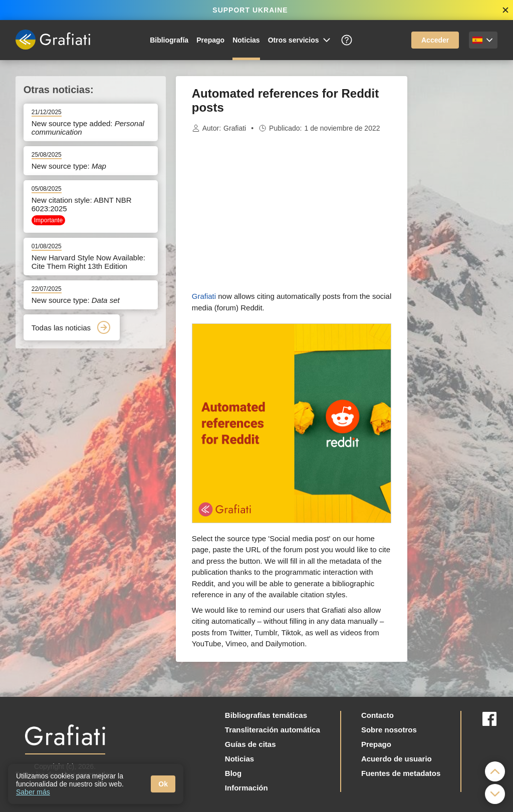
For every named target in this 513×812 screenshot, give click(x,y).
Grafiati (235, 128)
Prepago (210, 40)
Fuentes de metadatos (401, 773)
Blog (233, 773)
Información (246, 788)
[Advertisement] (457, 226)
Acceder (435, 40)
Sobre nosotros (389, 730)
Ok (163, 784)
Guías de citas (250, 744)
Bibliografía (169, 40)
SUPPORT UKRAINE (250, 10)
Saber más (33, 792)
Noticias (246, 40)
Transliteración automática (273, 730)
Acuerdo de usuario (397, 759)
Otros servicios (300, 40)
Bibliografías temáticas (266, 715)
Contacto (377, 715)
